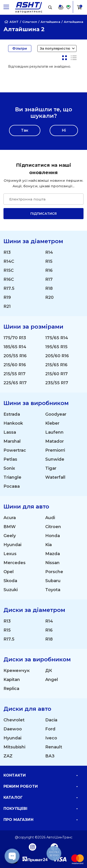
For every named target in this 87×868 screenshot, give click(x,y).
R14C (9, 261)
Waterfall (55, 477)
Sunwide (55, 459)
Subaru (53, 581)
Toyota (53, 590)
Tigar (51, 468)
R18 (49, 288)
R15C (9, 270)
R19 (7, 297)
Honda (53, 536)
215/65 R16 (56, 365)
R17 (49, 279)
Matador (55, 441)
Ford (50, 729)
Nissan (52, 563)
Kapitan (12, 680)
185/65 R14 (15, 347)
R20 (49, 297)
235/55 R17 (57, 383)
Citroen (53, 527)
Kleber (52, 423)
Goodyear (56, 414)
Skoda (10, 581)
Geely (10, 536)
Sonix (9, 468)
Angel (52, 680)
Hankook (13, 423)
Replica (11, 689)
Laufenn (54, 432)
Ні (64, 130)
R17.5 (9, 288)
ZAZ (8, 756)
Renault (54, 747)
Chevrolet (14, 720)
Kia (48, 545)
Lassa (10, 432)
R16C (9, 279)
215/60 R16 (15, 365)
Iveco (51, 738)
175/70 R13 (15, 338)
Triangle (12, 477)
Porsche (54, 572)
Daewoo (13, 729)
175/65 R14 (57, 338)
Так (25, 130)
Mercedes (14, 563)
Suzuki (11, 590)
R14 (49, 252)
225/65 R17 (15, 383)
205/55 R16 (15, 356)
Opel (9, 572)
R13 (7, 252)
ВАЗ (50, 756)
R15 (49, 261)
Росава (12, 486)
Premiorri (55, 450)
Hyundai (12, 545)
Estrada (12, 414)
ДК (49, 671)
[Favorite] (68, 7)
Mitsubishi (14, 747)
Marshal (12, 441)
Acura (10, 518)
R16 (49, 270)
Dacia (51, 720)
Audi (50, 518)
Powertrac (15, 450)
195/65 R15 (56, 347)
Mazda (53, 554)
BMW (10, 527)
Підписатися (44, 214)
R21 (7, 306)
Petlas (10, 459)
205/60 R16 (57, 356)
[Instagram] (32, 847)
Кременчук (17, 671)
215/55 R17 (14, 374)
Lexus (10, 554)
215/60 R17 (56, 374)
